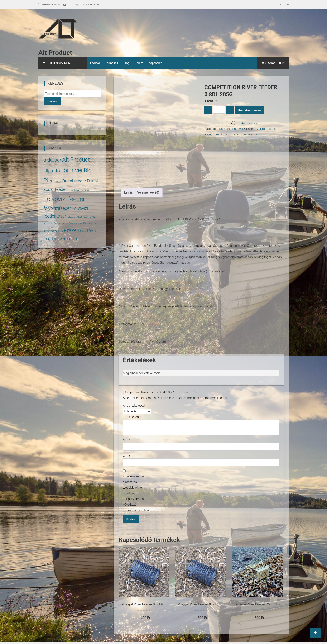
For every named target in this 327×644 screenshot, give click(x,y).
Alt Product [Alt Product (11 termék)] (76, 160)
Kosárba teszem (249, 110)
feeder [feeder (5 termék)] (61, 189)
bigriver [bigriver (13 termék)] (73, 170)
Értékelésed (132, 417)
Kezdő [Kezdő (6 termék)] (57, 230)
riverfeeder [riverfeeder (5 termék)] (68, 239)
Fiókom (284, 4)
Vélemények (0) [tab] (148, 192)
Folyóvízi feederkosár (244, 134)
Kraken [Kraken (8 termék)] (72, 230)
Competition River (231, 129)
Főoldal (95, 63)
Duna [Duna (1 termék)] (59, 182)
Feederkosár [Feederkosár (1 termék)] (74, 190)
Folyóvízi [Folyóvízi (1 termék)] (85, 190)
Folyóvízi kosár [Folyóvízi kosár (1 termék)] (61, 223)
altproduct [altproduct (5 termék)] (53, 171)
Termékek (112, 63)
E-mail (128, 455)
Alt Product (55, 53)
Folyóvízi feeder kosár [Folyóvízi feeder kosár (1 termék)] (77, 217)
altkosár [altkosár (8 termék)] (53, 160)
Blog (126, 63)
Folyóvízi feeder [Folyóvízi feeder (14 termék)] (64, 199)
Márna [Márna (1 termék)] (83, 231)
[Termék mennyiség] (219, 110)
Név (127, 440)
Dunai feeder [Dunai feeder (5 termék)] (74, 181)
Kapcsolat (155, 63)
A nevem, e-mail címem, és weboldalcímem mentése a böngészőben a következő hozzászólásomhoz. (135, 493)
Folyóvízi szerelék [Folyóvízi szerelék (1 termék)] (78, 223)
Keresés (52, 101)
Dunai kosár (220, 134)
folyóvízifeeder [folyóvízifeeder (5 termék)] (57, 208)
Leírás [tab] (128, 192)
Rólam (139, 63)
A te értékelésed (134, 406)
